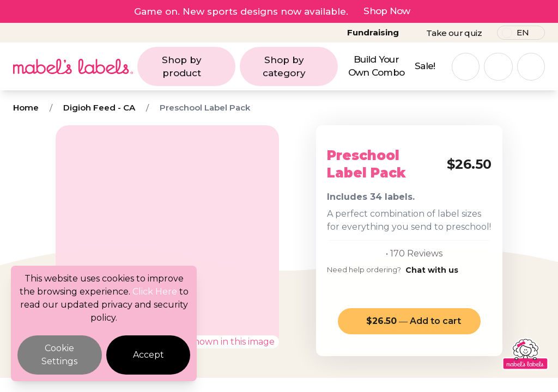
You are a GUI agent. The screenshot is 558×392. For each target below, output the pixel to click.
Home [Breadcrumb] (26, 108)
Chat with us (432, 270)
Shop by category (297, 66)
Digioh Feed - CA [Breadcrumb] (99, 108)
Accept (148, 355)
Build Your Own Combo (377, 66)
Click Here (155, 292)
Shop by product (196, 66)
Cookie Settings (59, 355)
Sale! (425, 66)
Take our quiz (454, 33)
